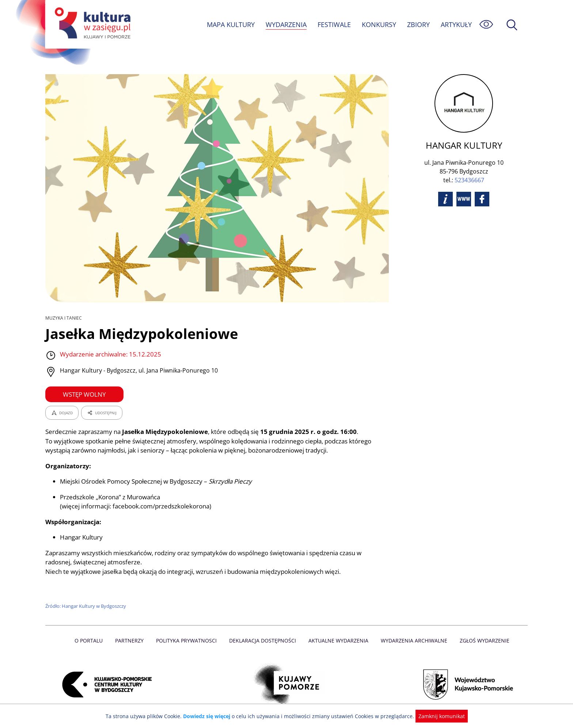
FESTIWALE (334, 24)
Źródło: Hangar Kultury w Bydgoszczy (86, 606)
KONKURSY (379, 24)
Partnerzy (132, 641)
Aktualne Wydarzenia (338, 641)
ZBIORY (418, 24)
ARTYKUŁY (456, 24)
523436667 (469, 180)
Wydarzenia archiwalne (412, 641)
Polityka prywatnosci (188, 641)
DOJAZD (62, 413)
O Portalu (92, 641)
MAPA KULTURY (230, 24)
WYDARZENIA (286, 24)
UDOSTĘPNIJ (102, 413)
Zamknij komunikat (437, 716)
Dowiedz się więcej (209, 716)
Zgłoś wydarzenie (482, 641)
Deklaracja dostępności (263, 641)
